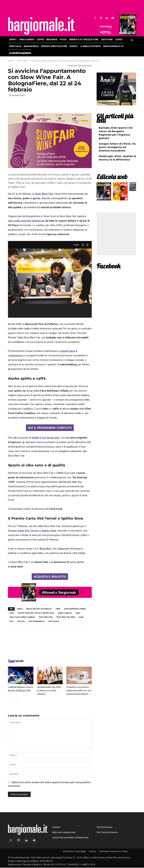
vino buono (54, 621)
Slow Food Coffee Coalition (22, 617)
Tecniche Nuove (104, 827)
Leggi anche (16, 661)
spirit (81, 617)
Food (63, 39)
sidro (78, 613)
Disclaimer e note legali (74, 851)
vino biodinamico (37, 621)
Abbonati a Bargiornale (59, 592)
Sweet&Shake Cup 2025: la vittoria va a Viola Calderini (49, 691)
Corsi (119, 39)
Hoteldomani (106, 33)
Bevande (52, 39)
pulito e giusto (65, 613)
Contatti (56, 827)
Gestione (107, 39)
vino (12, 621)
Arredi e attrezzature (84, 39)
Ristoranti (106, 27)
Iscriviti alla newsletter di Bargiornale (70, 838)
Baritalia (15, 46)
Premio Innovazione (54, 46)
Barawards (31, 46)
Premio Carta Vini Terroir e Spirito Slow (36, 613)
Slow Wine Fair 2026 (66, 617)
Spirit (13, 39)
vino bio (21, 621)
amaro (20, 609)
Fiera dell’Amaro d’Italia (75, 609)
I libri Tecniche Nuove (107, 832)
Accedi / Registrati (21, 53)
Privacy (92, 851)
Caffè (40, 39)
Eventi (74, 46)
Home (11, 61)
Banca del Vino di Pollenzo (39, 609)
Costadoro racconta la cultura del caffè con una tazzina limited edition (79, 691)
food (12, 613)
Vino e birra (27, 39)
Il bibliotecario (91, 46)
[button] (132, 40)
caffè (58, 609)
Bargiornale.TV (113, 46)
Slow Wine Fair (46, 617)
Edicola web (112, 177)
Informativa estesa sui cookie (113, 851)
